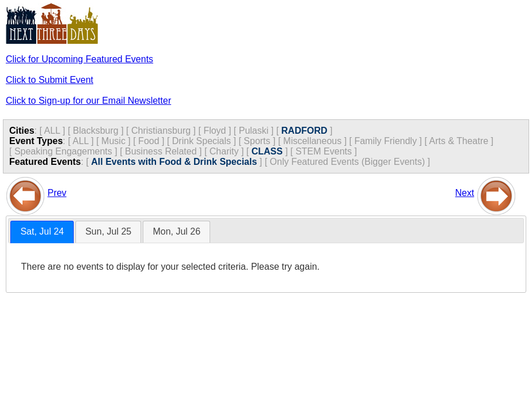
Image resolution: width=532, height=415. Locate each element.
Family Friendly (385, 141)
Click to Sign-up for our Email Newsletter (88, 101)
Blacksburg (96, 131)
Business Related (161, 151)
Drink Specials (202, 141)
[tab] (42, 232)
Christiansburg (161, 131)
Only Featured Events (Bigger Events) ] (350, 162)
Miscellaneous (312, 141)
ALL (52, 131)
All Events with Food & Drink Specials (174, 162)
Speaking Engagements (63, 151)
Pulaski (254, 131)
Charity (224, 151)
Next (465, 193)
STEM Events (324, 151)
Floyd (214, 131)
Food (149, 141)
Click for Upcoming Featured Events (79, 59)
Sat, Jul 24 (42, 231)
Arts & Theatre (459, 141)
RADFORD (305, 131)
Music (113, 141)
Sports (257, 141)
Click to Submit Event (50, 80)
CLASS (267, 151)
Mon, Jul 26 (176, 231)
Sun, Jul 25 (108, 231)
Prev (57, 193)
